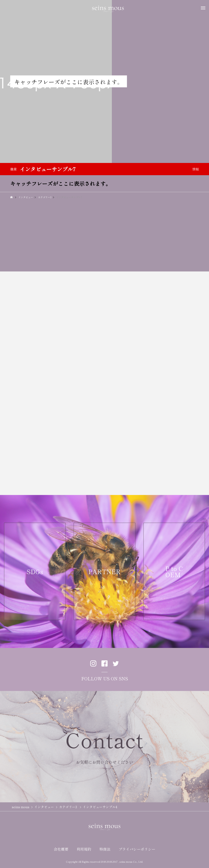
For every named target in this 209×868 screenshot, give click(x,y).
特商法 (105, 849)
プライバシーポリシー (137, 849)
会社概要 (61, 849)
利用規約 (84, 849)
